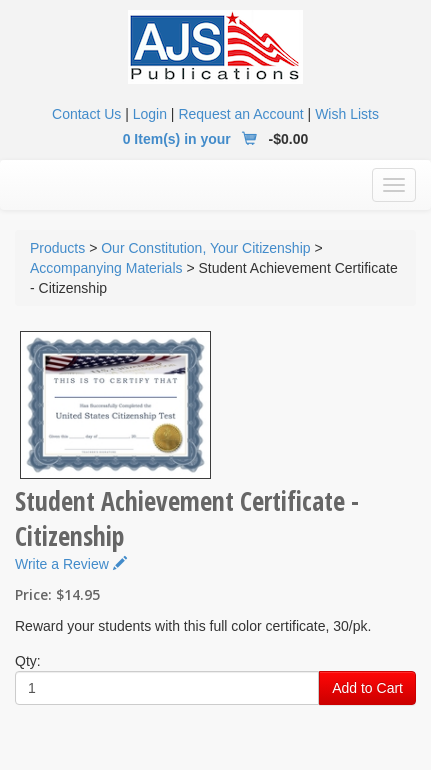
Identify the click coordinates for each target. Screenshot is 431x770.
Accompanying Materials (106, 268)
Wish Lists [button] (347, 114)
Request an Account (240, 114)
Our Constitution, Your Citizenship (205, 248)
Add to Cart (367, 688)
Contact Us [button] (86, 114)
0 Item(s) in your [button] (194, 139)
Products (57, 248)
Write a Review (71, 564)
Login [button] (150, 114)
